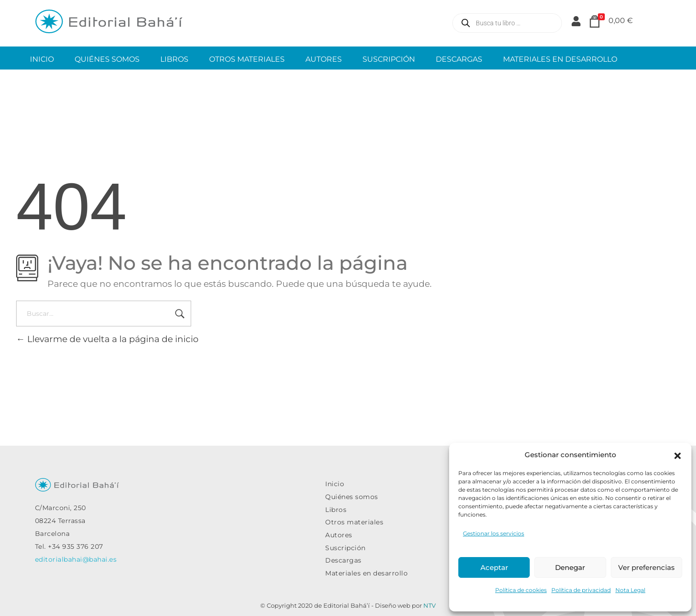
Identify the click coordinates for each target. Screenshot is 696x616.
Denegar (570, 567)
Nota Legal (630, 590)
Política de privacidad (581, 590)
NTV (430, 605)
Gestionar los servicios (494, 533)
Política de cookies (521, 590)
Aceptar (494, 567)
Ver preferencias (646, 567)
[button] (678, 455)
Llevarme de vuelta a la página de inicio (107, 339)
